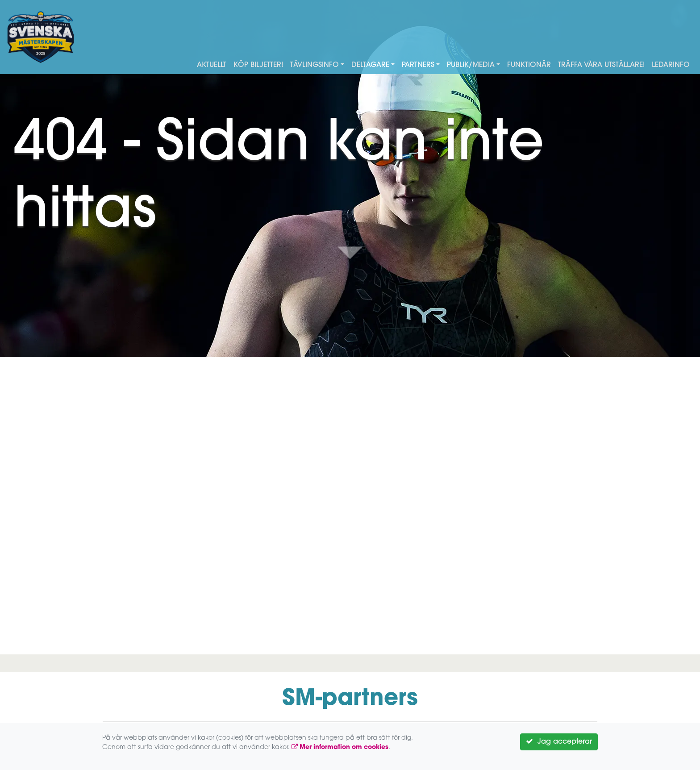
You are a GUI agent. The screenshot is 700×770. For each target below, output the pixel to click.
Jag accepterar (559, 741)
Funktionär (529, 65)
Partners (418, 65)
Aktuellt (212, 65)
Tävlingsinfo (315, 65)
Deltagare (370, 65)
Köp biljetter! (258, 65)
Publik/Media (471, 65)
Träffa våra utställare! (601, 65)
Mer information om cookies (340, 747)
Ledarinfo (671, 65)
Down (350, 253)
